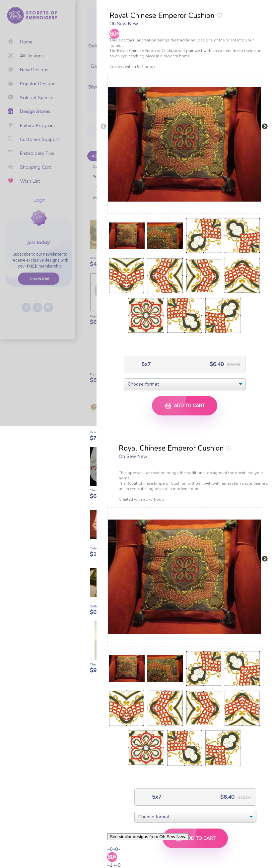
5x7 (145, 364)
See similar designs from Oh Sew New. (148, 837)
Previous (103, 127)
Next (265, 127)
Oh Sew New (124, 24)
